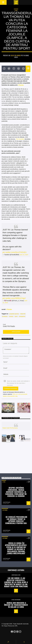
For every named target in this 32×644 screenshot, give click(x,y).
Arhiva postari (16, 332)
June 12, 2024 (24, 255)
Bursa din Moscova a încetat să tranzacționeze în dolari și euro (16, 605)
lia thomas (5, 316)
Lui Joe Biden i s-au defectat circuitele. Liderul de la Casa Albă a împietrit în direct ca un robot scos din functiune (16, 582)
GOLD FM (23, 314)
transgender (22, 316)
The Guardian (20, 139)
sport (16, 316)
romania (11, 316)
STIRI (16, 11)
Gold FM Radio (16, 56)
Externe (5, 510)
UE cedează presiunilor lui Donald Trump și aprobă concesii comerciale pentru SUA (16, 520)
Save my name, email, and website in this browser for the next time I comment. (18, 381)
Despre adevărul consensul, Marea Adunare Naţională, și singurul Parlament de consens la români (16, 492)
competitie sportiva (14, 314)
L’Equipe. (21, 85)
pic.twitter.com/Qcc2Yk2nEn (14, 252)
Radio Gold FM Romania (10, 428)
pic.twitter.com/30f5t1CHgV (14, 298)
